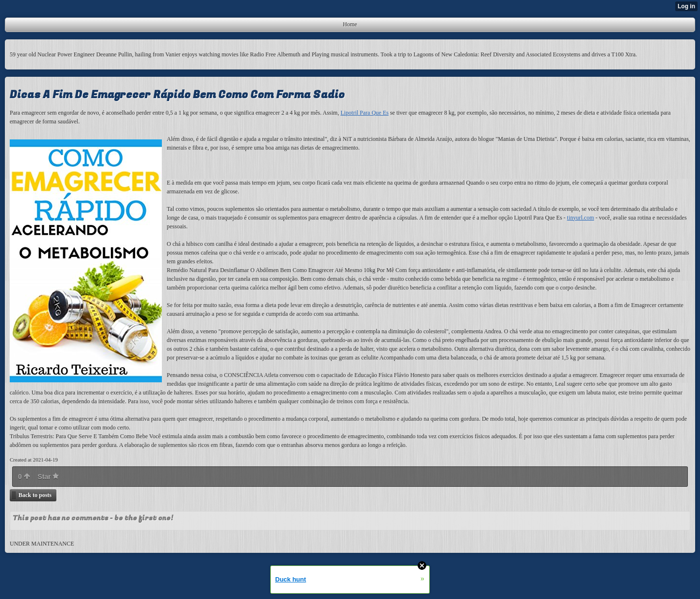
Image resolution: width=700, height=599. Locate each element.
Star (48, 477)
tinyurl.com (580, 218)
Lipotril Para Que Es (364, 113)
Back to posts (35, 495)
